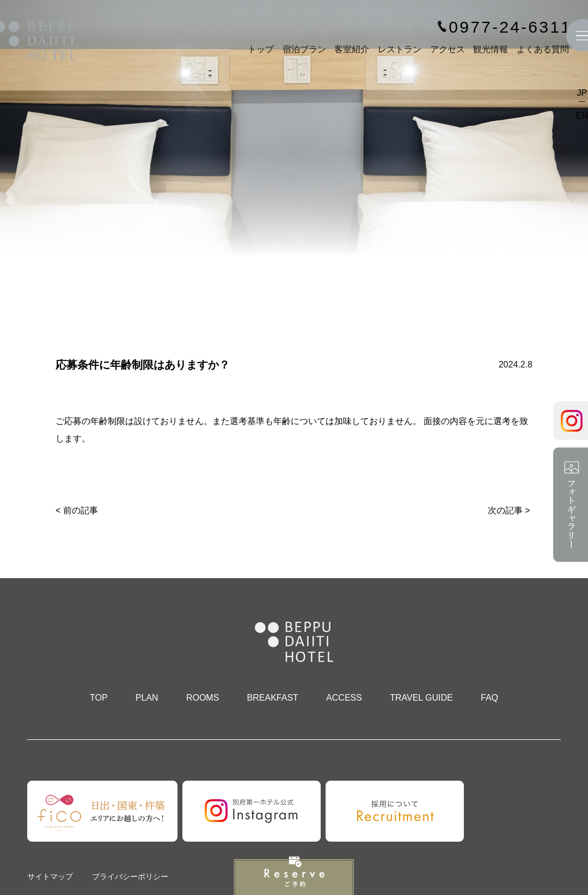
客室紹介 (352, 49)
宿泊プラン (304, 49)
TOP (99, 698)
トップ (261, 49)
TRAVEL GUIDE (421, 698)
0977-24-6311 (510, 27)
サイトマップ (50, 876)
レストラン (400, 49)
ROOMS (203, 698)
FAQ (489, 698)
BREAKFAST (273, 698)
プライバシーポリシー (130, 876)
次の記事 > (509, 510)
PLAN (147, 698)
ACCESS (344, 698)
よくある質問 (543, 49)
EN (582, 116)
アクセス (448, 49)
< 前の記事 (77, 510)
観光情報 (491, 49)
